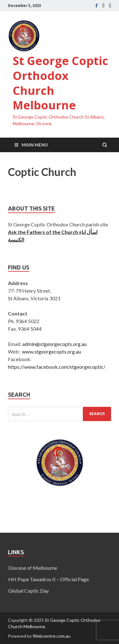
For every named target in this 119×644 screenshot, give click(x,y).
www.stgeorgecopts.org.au (51, 351)
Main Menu (35, 145)
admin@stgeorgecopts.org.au (54, 344)
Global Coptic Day (29, 591)
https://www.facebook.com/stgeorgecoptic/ (57, 367)
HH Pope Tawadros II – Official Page (49, 579)
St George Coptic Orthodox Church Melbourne (60, 83)
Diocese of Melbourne (33, 568)
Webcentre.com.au (52, 636)
